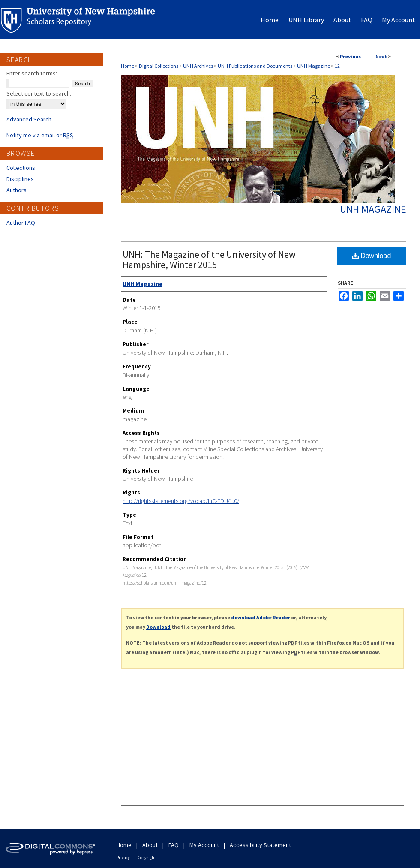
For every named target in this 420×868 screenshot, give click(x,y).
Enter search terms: (32, 73)
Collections (21, 168)
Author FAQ (21, 223)
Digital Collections (159, 66)
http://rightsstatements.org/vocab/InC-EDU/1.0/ (181, 501)
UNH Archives (198, 66)
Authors (16, 190)
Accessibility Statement (260, 845)
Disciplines (20, 179)
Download (372, 256)
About (150, 845)
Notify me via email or (40, 135)
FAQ (174, 845)
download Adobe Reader (261, 617)
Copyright (147, 857)
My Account (204, 845)
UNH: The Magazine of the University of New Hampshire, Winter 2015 (209, 259)
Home (127, 66)
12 (337, 66)
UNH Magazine (313, 66)
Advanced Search (29, 119)
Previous (350, 56)
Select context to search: (39, 93)
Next (381, 56)
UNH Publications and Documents (255, 66)
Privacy (123, 857)
